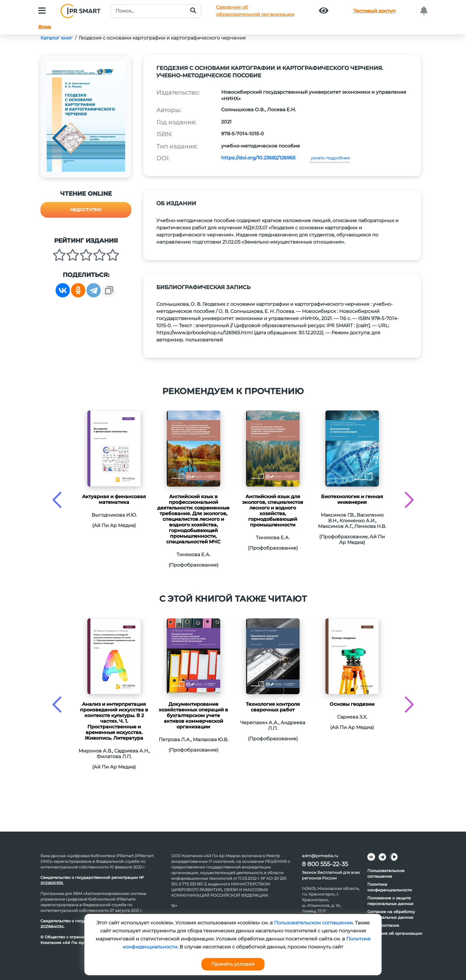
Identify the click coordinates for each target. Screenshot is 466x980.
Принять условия (233, 964)
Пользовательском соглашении (313, 923)
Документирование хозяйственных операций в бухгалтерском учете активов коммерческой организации (193, 715)
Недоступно (86, 210)
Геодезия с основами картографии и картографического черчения (162, 38)
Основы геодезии (352, 704)
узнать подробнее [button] (330, 158)
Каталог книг (56, 38)
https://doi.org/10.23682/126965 (258, 158)
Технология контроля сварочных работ (273, 707)
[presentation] (57, 500)
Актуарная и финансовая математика (114, 499)
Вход (45, 27)
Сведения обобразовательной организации (255, 11)
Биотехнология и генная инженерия (352, 499)
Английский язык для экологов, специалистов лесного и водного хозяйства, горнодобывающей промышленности (273, 511)
